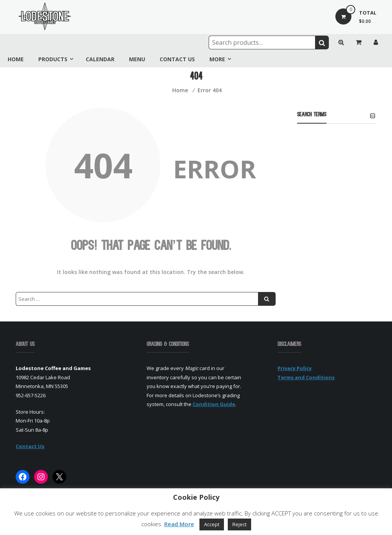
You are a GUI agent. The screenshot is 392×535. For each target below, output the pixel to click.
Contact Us (177, 59)
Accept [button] (212, 524)
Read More (179, 524)
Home (16, 59)
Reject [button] (239, 524)
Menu (137, 59)
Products (53, 59)
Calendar (100, 59)
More (217, 59)
